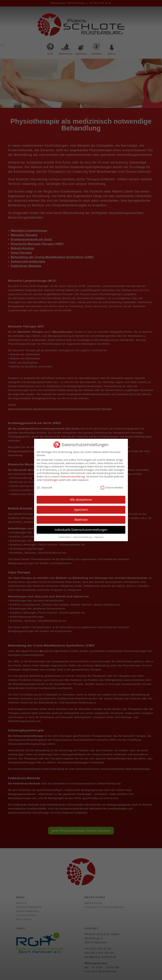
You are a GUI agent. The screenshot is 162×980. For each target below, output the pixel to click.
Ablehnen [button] (81, 520)
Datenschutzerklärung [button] (82, 537)
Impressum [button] (99, 537)
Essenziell (44, 488)
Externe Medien (112, 488)
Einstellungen (51, 480)
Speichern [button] (81, 510)
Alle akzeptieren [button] (81, 500)
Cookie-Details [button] (65, 537)
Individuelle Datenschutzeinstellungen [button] (81, 530)
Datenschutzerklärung (73, 476)
